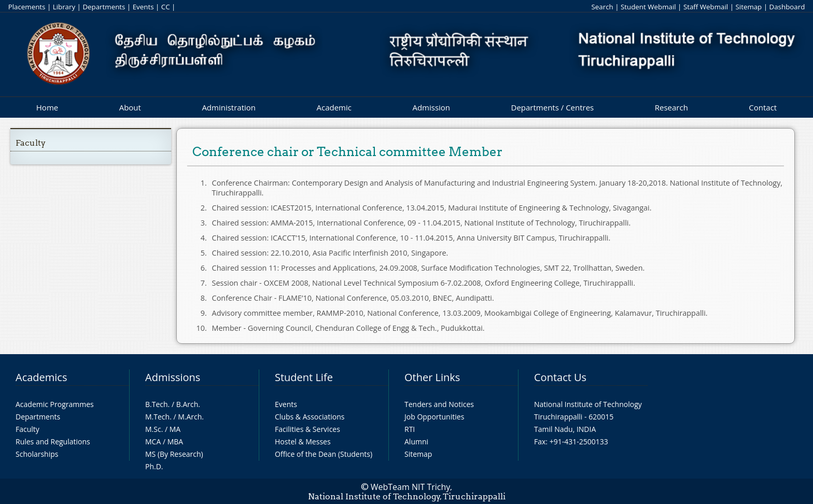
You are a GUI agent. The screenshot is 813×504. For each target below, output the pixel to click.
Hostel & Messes (303, 442)
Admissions (173, 377)
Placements (27, 7)
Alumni (416, 442)
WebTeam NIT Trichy (411, 487)
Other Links (432, 377)
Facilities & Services (307, 429)
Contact (763, 107)
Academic (334, 107)
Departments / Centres (553, 107)
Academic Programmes (55, 404)
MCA (153, 442)
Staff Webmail (706, 7)
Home (47, 107)
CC (166, 7)
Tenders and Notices (439, 404)
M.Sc (153, 429)
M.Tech (157, 417)
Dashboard (787, 7)
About (130, 107)
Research (671, 107)
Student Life (304, 377)
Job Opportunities (434, 417)
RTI (410, 429)
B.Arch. (188, 404)
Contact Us (560, 377)
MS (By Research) (174, 454)
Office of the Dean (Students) (324, 454)
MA (175, 429)
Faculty (31, 143)
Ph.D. (154, 466)
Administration (229, 107)
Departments (104, 7)
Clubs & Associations (310, 417)
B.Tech (157, 404)
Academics (41, 377)
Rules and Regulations (53, 442)
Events (143, 7)
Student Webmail (648, 7)
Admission (431, 107)
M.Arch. (191, 417)
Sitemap (748, 7)
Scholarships (37, 454)
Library (64, 7)
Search (602, 7)
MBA (176, 442)
